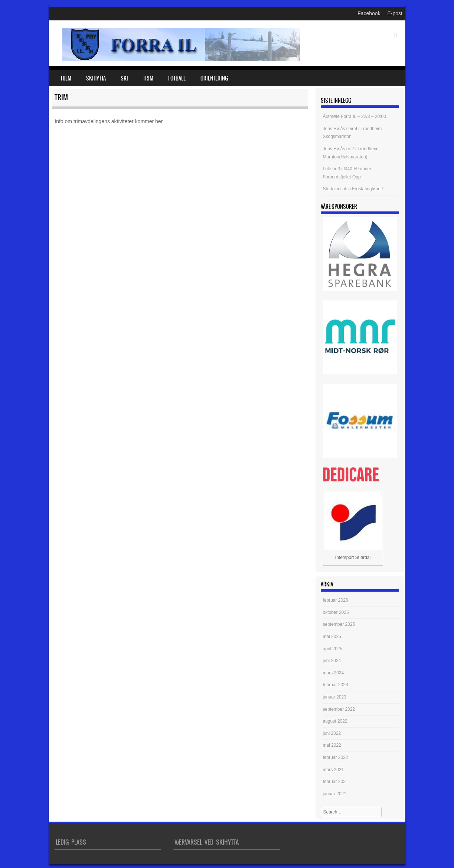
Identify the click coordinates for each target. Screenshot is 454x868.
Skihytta (96, 78)
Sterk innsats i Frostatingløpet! (353, 189)
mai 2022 (332, 745)
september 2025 (339, 624)
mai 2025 (332, 637)
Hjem (66, 78)
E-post (395, 13)
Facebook (369, 13)
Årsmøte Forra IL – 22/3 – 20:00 (355, 116)
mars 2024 (334, 673)
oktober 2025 (336, 612)
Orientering (214, 78)
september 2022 (339, 709)
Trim (148, 78)
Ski (124, 78)
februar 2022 (336, 757)
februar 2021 (336, 782)
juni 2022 (332, 733)
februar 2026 (336, 600)
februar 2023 (336, 685)
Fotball (177, 78)
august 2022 (335, 721)
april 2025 (333, 649)
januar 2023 (335, 697)
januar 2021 (335, 794)
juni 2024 (332, 661)
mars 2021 (334, 770)
